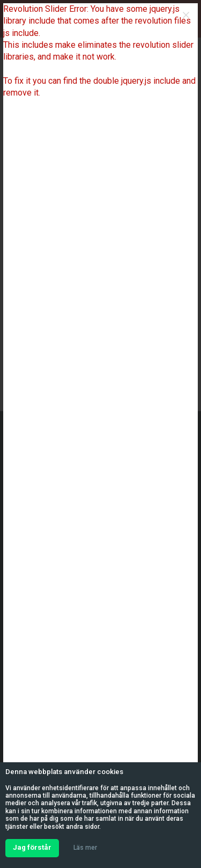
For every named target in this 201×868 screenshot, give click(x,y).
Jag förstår (32, 847)
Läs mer (85, 848)
